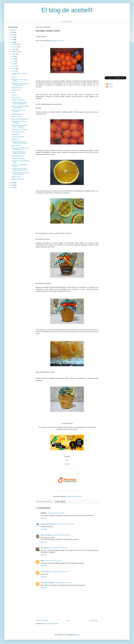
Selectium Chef (16, 139)
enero (14, 71)
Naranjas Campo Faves (57, 41)
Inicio (69, 621)
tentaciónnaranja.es (17, 114)
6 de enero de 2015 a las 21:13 (59, 548)
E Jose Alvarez (45, 572)
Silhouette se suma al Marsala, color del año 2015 (20, 84)
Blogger (77, 635)
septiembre (15, 52)
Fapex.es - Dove (16, 177)
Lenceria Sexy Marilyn (18, 137)
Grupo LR (14, 77)
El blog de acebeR (67, 10)
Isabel (42, 561)
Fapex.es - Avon (16, 117)
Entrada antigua (93, 621)
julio (13, 56)
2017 (12, 37)
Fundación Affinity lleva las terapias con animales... (19, 153)
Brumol (14, 92)
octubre (14, 49)
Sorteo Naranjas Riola (18, 132)
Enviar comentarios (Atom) (51, 624)
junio (13, 59)
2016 (12, 40)
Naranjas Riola (16, 134)
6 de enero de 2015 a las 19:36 (65, 524)
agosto (14, 54)
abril (13, 64)
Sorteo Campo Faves (17, 156)
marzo (14, 66)
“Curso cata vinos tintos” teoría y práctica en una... (20, 149)
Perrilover (14, 95)
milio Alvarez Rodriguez (48, 583)
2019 (12, 32)
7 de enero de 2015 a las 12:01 (53, 561)
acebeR (110, 84)
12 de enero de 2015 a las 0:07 (64, 583)
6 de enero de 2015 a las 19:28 (55, 513)
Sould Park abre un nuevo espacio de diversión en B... (20, 142)
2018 (12, 35)
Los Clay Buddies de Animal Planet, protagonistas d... (19, 103)
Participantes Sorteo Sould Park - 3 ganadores (19, 126)
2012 (12, 188)
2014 (12, 183)
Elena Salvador (45, 548)
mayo (14, 61)
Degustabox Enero (17, 88)
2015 (12, 42)
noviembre (15, 47)
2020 (12, 30)
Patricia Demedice (46, 535)
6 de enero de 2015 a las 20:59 (61, 535)
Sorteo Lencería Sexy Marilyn (20, 119)
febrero (14, 69)
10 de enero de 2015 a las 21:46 (59, 572)
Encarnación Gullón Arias (48, 524)
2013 (12, 185)
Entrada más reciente (42, 621)
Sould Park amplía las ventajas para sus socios (20, 107)
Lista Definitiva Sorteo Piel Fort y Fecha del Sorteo (20, 173)
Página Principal (67, 21)
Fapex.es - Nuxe (16, 146)
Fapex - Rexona (16, 97)
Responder (44, 518)
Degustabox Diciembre (18, 179)
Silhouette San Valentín (18, 100)
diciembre (15, 44)
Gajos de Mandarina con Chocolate (18, 111)
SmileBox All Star (16, 90)
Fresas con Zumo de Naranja (20, 129)
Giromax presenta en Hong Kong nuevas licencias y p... (20, 169)
